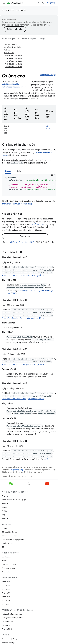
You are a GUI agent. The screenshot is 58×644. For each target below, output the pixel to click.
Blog (3, 515)
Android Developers (9, 39)
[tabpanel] (29, 185)
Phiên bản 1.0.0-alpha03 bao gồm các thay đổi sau (23, 365)
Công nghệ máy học (9, 532)
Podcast (5, 518)
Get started (8, 10)
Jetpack (22, 10)
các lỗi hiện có (37, 225)
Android (5, 496)
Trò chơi (5, 528)
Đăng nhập (51, 3)
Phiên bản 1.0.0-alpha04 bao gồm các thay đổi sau (23, 318)
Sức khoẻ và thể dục (9, 536)
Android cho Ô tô (8, 568)
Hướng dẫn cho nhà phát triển (13, 618)
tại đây (46, 459)
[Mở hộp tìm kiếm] (38, 3)
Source (4, 507)
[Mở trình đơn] (4, 3)
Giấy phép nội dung (16, 470)
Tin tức (4, 511)
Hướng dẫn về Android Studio (13, 614)
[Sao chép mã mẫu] (55, 175)
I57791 (14, 293)
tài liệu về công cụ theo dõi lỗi (22, 242)
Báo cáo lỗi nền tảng (9, 639)
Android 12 (6, 600)
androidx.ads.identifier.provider (14, 87)
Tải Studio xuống (8, 625)
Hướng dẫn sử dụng (48, 75)
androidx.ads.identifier (11, 84)
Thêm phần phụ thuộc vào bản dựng (17, 204)
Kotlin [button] (19, 171)
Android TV (6, 572)
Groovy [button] (8, 171)
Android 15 (6, 589)
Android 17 (6, 582)
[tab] (8, 171)
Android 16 (6, 585)
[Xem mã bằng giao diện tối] (52, 175)
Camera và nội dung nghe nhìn (13, 540)
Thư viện (42, 39)
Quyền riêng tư (7, 543)
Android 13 (6, 597)
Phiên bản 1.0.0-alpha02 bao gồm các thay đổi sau (23, 399)
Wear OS (5, 561)
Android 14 (6, 593)
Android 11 (6, 604)
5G (3, 547)
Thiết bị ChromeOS (9, 564)
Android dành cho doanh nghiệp (14, 500)
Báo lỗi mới (25, 236)
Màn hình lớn (7, 557)
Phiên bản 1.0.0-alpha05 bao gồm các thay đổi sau (23, 276)
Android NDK (7, 629)
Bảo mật (5, 503)
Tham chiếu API (7, 622)
